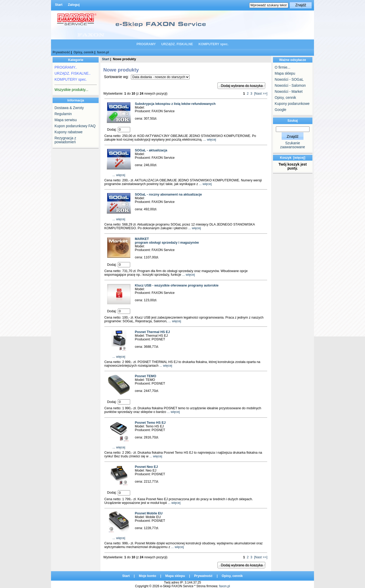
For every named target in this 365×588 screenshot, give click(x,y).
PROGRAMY (146, 44)
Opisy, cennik (84, 52)
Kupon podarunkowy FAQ (75, 126)
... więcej (209, 140)
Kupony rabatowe (69, 132)
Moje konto (148, 576)
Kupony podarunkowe (292, 104)
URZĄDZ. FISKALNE (177, 44)
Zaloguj (74, 5)
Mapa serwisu (66, 120)
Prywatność (61, 52)
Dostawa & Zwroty (69, 108)
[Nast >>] (261, 94)
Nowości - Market (289, 92)
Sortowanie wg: (117, 77)
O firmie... (283, 67)
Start (59, 5)
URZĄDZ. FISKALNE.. (72, 73)
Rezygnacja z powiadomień (65, 140)
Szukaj (293, 121)
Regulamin (63, 114)
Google (281, 110)
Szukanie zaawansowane (293, 145)
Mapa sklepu (285, 73)
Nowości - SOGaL (289, 80)
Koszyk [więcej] (292, 158)
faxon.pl (103, 52)
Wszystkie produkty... (71, 90)
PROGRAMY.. (66, 67)
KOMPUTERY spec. (214, 44)
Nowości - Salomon (290, 86)
